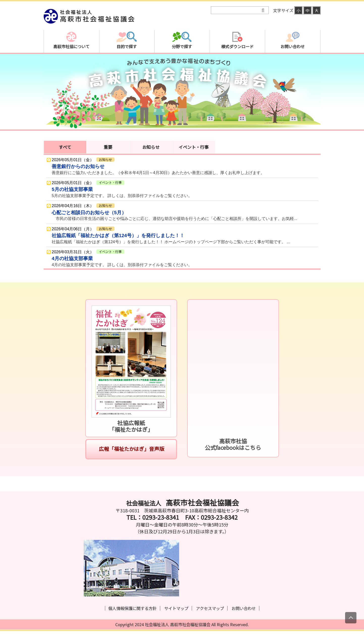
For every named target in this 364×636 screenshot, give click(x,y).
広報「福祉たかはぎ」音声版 (131, 449)
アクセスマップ (210, 608)
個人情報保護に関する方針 (132, 608)
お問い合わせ (244, 608)
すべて (65, 147)
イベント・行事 (194, 147)
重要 (108, 147)
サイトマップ (176, 608)
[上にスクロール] (351, 618)
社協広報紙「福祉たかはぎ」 (131, 426)
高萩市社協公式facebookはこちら (233, 444)
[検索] (236, 10)
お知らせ (151, 147)
